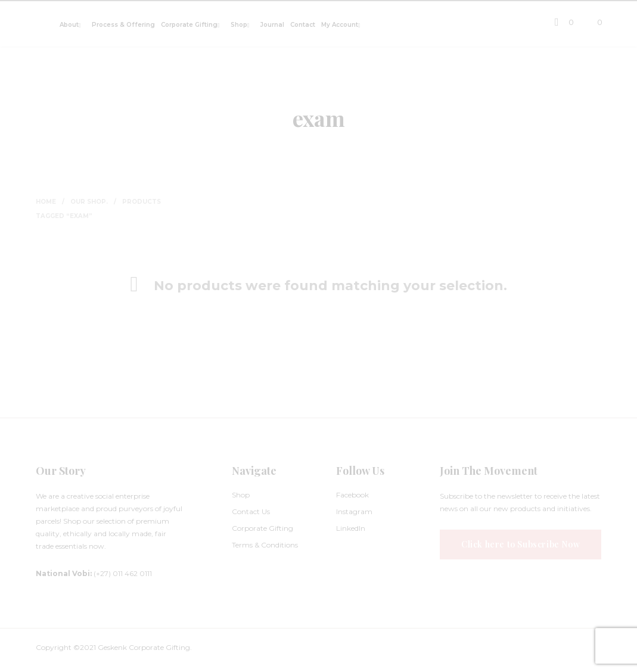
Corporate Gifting (189, 25)
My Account (340, 25)
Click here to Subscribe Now (521, 544)
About (69, 25)
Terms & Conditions (265, 545)
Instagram (354, 511)
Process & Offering (123, 25)
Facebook (352, 495)
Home (46, 202)
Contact (303, 25)
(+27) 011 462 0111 (94, 573)
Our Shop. (89, 202)
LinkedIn (351, 528)
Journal (272, 25)
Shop (239, 25)
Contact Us (251, 511)
